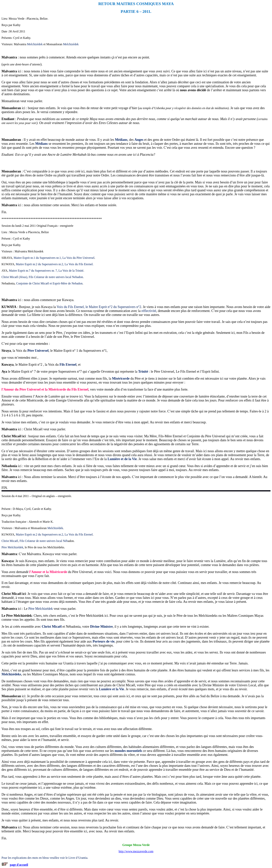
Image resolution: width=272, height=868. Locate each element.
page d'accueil (19, 865)
